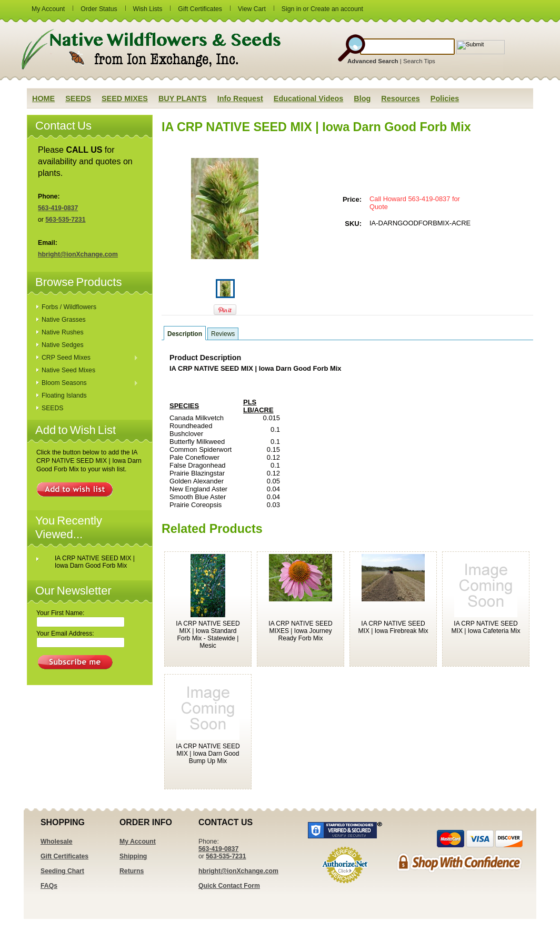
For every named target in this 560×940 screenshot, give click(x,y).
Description (185, 334)
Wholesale (57, 842)
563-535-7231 (65, 220)
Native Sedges (63, 345)
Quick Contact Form (229, 886)
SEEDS (52, 408)
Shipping (133, 856)
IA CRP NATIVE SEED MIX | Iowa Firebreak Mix (393, 627)
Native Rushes (63, 332)
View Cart (252, 9)
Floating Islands (64, 395)
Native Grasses (64, 320)
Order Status (99, 9)
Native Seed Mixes (68, 370)
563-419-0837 (58, 208)
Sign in (291, 9)
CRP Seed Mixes (87, 358)
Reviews (223, 334)
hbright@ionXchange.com (78, 254)
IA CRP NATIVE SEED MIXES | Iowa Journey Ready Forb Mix (300, 631)
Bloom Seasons (87, 383)
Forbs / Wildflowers (69, 307)
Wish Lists (148, 9)
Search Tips (419, 61)
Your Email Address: (65, 634)
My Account (48, 9)
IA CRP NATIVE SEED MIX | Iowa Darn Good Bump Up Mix (208, 754)
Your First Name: (60, 613)
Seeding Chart (62, 871)
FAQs (49, 886)
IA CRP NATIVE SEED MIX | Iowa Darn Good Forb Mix (95, 562)
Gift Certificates (200, 9)
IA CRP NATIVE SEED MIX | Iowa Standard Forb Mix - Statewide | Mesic (208, 635)
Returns (132, 871)
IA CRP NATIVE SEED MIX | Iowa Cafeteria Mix (486, 627)
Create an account (337, 9)
